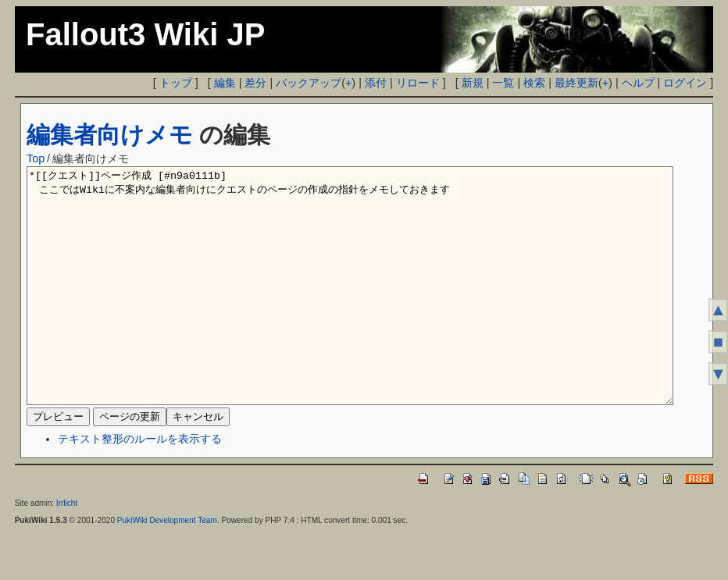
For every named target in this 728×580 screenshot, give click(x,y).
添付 (376, 83)
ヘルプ (638, 83)
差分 (255, 83)
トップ (176, 83)
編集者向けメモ (110, 135)
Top (36, 158)
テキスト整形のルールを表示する (140, 486)
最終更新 (576, 83)
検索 (534, 83)
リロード (418, 83)
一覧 (503, 83)
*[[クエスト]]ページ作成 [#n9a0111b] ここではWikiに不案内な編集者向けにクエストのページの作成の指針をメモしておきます (350, 309)
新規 (473, 83)
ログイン (685, 83)
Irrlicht (67, 550)
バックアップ (309, 83)
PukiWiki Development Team (167, 567)
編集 (225, 83)
